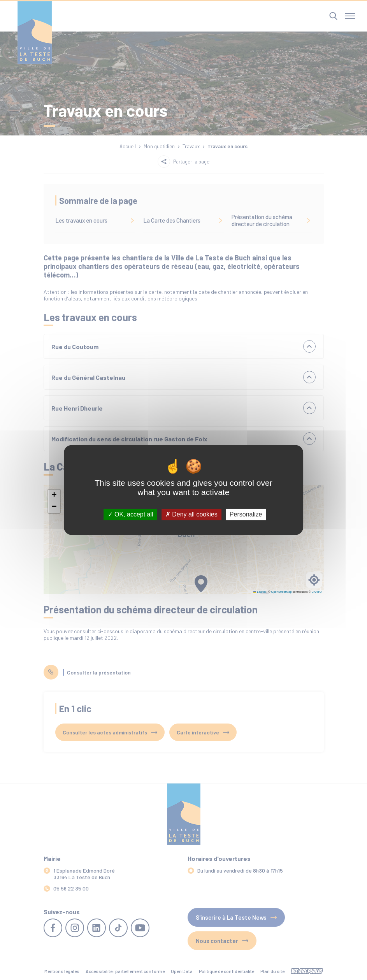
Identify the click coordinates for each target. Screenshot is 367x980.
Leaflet (260, 592)
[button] (54, 495)
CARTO (317, 592)
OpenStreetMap (282, 592)
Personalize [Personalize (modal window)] (246, 514)
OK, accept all (131, 514)
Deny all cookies (191, 514)
